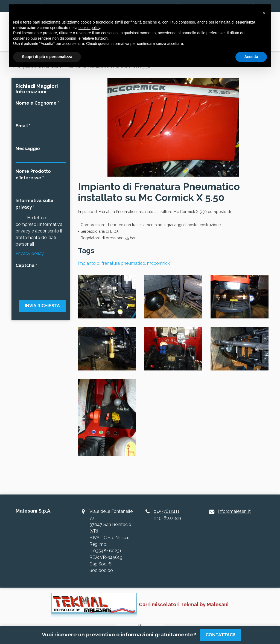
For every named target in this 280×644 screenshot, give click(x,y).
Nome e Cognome (36, 103)
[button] (264, 13)
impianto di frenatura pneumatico (112, 263)
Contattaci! (220, 635)
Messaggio (28, 149)
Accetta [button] (251, 57)
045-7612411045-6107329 (167, 515)
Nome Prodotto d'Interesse (33, 175)
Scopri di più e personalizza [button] (47, 57)
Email (22, 126)
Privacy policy (30, 253)
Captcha (25, 265)
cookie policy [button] (89, 28)
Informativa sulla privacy (34, 204)
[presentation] (41, 281)
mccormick (158, 263)
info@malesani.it (234, 511)
